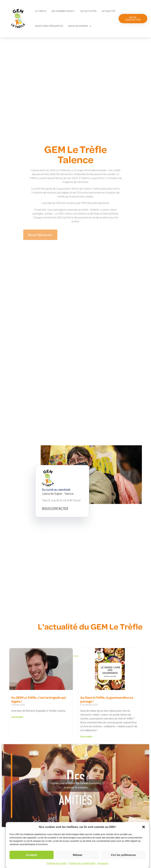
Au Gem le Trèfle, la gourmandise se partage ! (107, 699)
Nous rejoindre (80, 26)
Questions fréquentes (49, 26)
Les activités (88, 11)
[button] (144, 849)
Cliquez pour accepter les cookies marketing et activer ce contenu (76, 785)
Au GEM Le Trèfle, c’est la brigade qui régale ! (39, 699)
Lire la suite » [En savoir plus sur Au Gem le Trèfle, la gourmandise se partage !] (87, 737)
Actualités (109, 11)
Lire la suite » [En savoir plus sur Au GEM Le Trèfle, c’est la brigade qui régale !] (18, 717)
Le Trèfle (41, 11)
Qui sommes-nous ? (63, 11)
